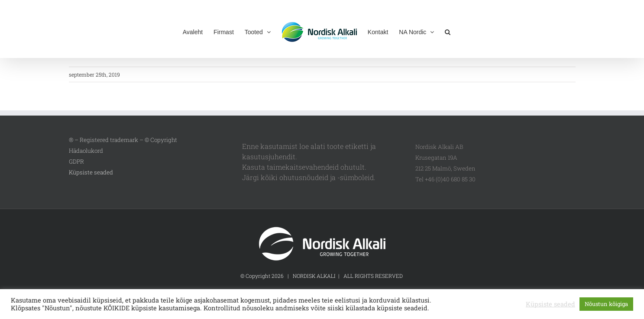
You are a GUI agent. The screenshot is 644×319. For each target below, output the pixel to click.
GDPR (76, 161)
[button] (448, 31)
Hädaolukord (86, 151)
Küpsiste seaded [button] (91, 172)
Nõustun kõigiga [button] (606, 304)
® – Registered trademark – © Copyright (123, 140)
